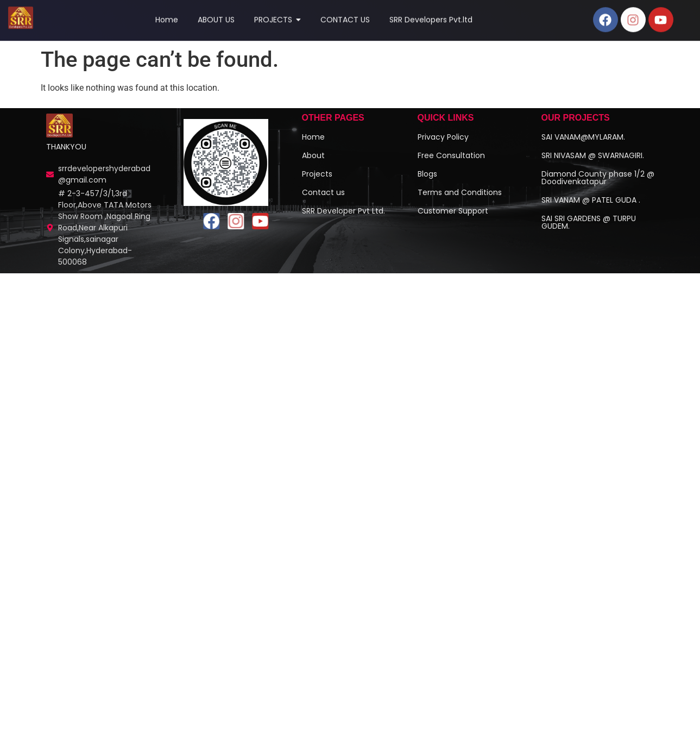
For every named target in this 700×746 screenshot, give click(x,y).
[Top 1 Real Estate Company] (21, 15)
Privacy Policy (443, 146)
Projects (317, 183)
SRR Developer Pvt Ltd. (343, 220)
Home (313, 146)
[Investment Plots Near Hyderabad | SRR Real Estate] (60, 134)
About (313, 164)
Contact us (323, 201)
